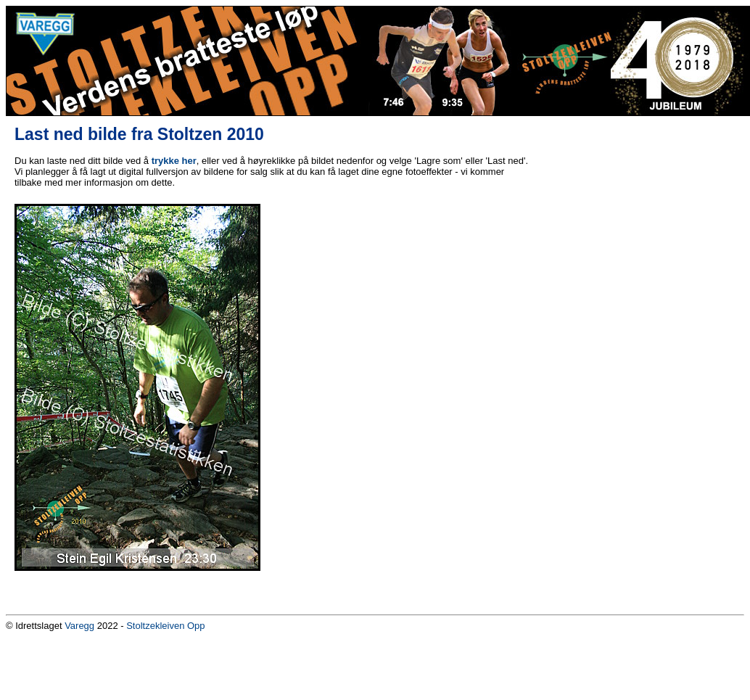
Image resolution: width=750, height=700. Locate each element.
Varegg (79, 626)
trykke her (174, 161)
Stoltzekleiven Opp (165, 626)
